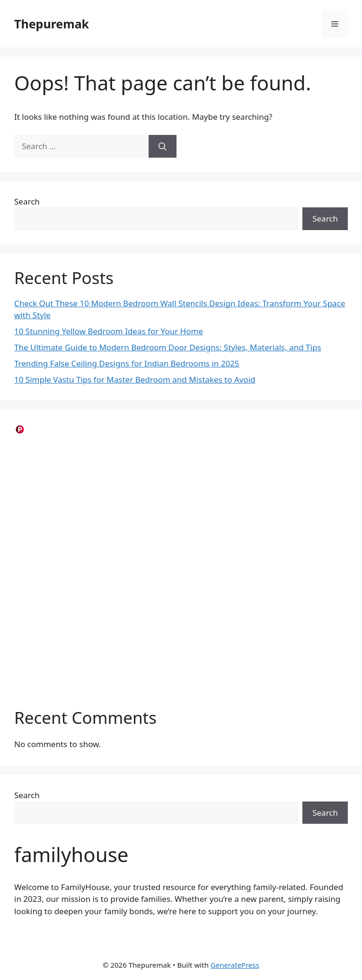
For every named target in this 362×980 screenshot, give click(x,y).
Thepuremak (52, 24)
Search (27, 201)
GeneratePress (235, 965)
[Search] (163, 146)
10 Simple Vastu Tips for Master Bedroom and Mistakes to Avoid (135, 379)
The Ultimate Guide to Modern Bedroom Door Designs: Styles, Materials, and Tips (168, 347)
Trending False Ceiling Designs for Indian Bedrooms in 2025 (127, 363)
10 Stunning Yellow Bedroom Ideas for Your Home (109, 331)
